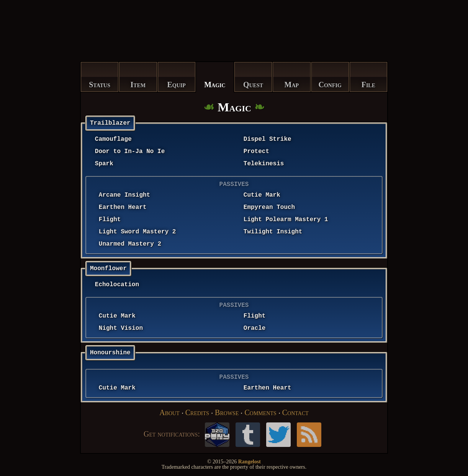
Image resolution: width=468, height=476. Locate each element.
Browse (227, 412)
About (169, 412)
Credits (197, 412)
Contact (295, 412)
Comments (260, 412)
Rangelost (250, 462)
